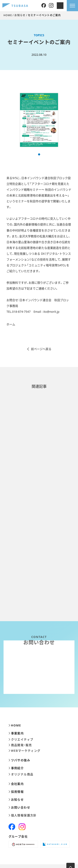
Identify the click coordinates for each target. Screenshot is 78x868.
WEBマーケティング (25, 751)
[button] (39, 154)
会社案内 (16, 784)
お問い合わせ (19, 807)
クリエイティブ (21, 739)
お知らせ (20, 15)
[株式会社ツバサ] (15, 6)
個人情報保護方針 (23, 815)
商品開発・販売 (20, 745)
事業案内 (16, 733)
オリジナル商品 (21, 774)
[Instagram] (51, 6)
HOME (8, 15)
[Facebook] (44, 6)
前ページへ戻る (39, 349)
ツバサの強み (19, 760)
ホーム (11, 324)
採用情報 (16, 792)
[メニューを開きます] (72, 6)
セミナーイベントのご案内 (44, 15)
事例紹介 (16, 768)
